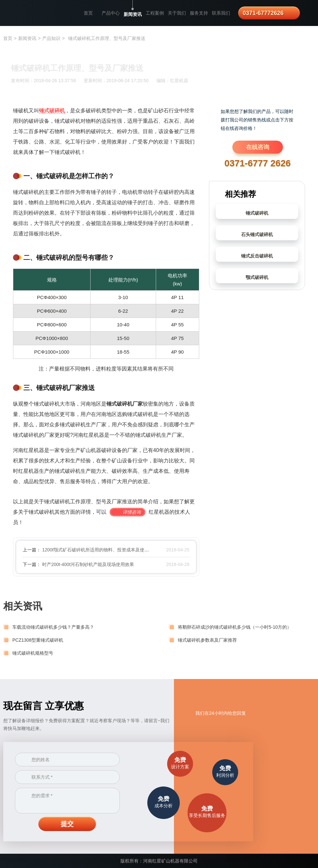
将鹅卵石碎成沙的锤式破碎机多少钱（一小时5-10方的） (235, 627)
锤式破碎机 (257, 213)
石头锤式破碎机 (257, 234)
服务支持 (199, 13)
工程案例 (155, 13)
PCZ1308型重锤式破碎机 (38, 640)
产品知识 (51, 38)
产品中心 (111, 13)
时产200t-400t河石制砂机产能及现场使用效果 (88, 564)
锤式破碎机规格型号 (33, 653)
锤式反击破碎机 (257, 256)
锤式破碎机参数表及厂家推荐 (207, 640)
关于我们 (177, 13)
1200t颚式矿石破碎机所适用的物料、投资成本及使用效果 (100, 550)
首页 (88, 13)
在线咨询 (258, 147)
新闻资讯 (133, 14)
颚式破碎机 (257, 277)
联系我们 (221, 13)
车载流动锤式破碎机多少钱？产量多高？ (53, 627)
